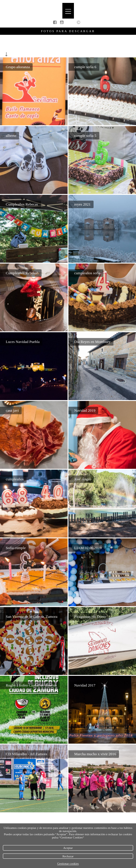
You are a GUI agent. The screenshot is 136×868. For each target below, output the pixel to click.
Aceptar (68, 848)
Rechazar (68, 856)
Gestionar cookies (68, 864)
